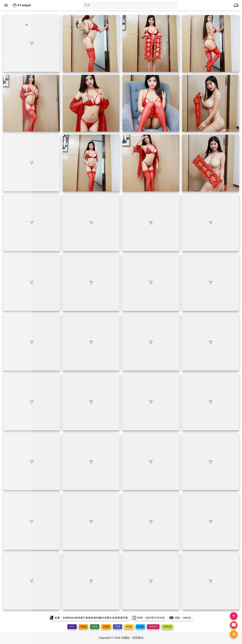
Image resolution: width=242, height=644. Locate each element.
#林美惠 (167, 627)
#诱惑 (95, 627)
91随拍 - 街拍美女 (133, 638)
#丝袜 (106, 627)
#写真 (118, 627)
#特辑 (129, 627)
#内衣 (72, 627)
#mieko (153, 627)
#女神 (140, 627)
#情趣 (83, 627)
